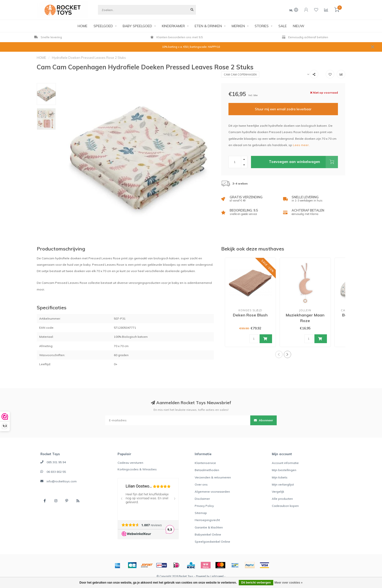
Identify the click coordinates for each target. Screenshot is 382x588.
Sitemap (201, 513)
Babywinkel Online (208, 534)
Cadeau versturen (130, 463)
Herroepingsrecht (207, 520)
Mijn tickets (280, 477)
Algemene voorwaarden (212, 492)
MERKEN (238, 26)
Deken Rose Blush (250, 315)
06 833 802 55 (56, 472)
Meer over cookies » (289, 583)
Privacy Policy (204, 506)
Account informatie (285, 463)
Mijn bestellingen (284, 470)
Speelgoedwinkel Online (212, 542)
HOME (83, 26)
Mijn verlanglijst (283, 484)
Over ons (201, 484)
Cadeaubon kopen (285, 506)
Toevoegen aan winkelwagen (303, 162)
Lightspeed (217, 576)
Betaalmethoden (207, 470)
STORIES (262, 26)
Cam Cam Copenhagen (240, 75)
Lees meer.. (301, 145)
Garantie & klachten (209, 527)
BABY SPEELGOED (137, 26)
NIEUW (299, 26)
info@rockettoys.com (62, 481)
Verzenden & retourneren (213, 477)
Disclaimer (202, 499)
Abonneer (263, 420)
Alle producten (282, 499)
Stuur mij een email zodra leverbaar (283, 109)
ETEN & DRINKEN (208, 26)
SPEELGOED (103, 26)
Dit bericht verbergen (256, 583)
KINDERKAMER (173, 26)
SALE (283, 26)
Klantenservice (205, 463)
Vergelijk (278, 492)
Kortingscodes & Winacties (137, 469)
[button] (279, 354)
